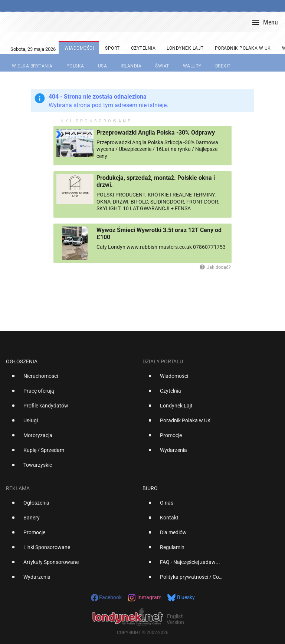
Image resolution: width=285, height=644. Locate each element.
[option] (71, 379)
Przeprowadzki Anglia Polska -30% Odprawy (156, 133)
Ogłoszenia (22, 361)
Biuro (150, 488)
